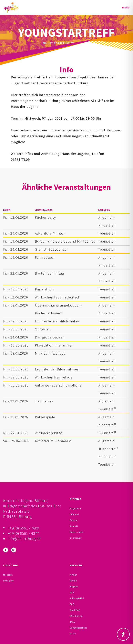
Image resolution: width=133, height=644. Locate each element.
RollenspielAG (77, 598)
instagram (9, 581)
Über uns (74, 514)
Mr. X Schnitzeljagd (50, 353)
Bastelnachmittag (49, 273)
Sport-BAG (75, 610)
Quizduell (43, 329)
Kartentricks (45, 289)
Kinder (73, 575)
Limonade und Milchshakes (57, 321)
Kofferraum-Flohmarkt (53, 441)
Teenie (73, 581)
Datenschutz (77, 532)
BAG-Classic (76, 616)
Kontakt (74, 526)
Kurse (73, 634)
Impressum (76, 538)
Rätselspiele (45, 417)
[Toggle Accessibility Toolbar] (123, 634)
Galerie (73, 520)
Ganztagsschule (78, 628)
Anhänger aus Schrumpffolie (58, 385)
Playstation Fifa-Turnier (54, 345)
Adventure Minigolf (50, 233)
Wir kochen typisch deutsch (58, 297)
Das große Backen (50, 337)
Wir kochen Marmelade (54, 377)
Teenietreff (107, 233)
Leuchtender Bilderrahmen (57, 369)
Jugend (74, 586)
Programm (75, 508)
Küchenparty (45, 217)
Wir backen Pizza (49, 433)
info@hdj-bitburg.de (24, 539)
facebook (8, 575)
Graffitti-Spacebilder (51, 249)
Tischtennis (44, 401)
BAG (72, 592)
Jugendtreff (108, 449)
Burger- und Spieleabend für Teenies (65, 241)
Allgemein (106, 217)
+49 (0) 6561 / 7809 (24, 528)
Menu (126, 8)
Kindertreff (107, 225)
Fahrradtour (45, 257)
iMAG (72, 622)
